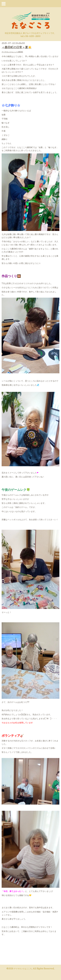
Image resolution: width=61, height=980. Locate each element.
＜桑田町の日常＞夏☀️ (17, 48)
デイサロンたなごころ (23, 969)
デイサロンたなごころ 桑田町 (12, 52)
